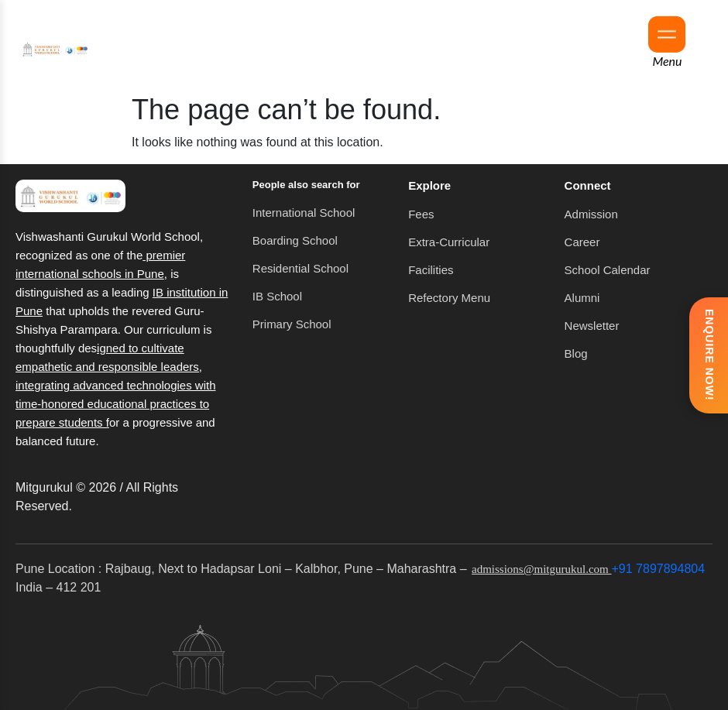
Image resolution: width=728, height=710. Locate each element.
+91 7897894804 (659, 569)
